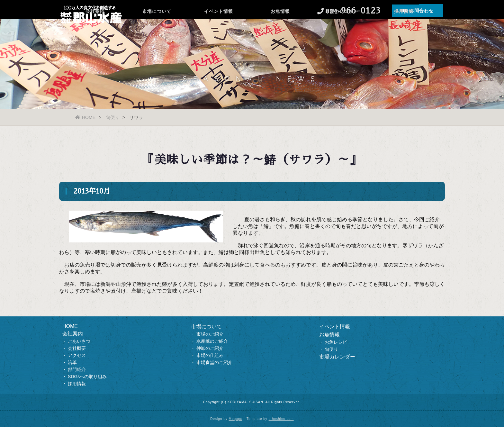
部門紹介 (77, 369)
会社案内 (95, 31)
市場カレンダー (342, 31)
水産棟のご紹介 (212, 341)
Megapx (236, 419)
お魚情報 (280, 31)
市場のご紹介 (210, 334)
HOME (85, 117)
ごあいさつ (79, 341)
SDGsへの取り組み (87, 377)
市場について (157, 31)
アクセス (77, 355)
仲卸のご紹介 (210, 348)
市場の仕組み (210, 355)
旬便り (113, 117)
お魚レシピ (336, 342)
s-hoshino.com (281, 419)
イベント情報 (219, 31)
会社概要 (77, 348)
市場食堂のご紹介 (214, 362)
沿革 (72, 362)
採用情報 (404, 31)
